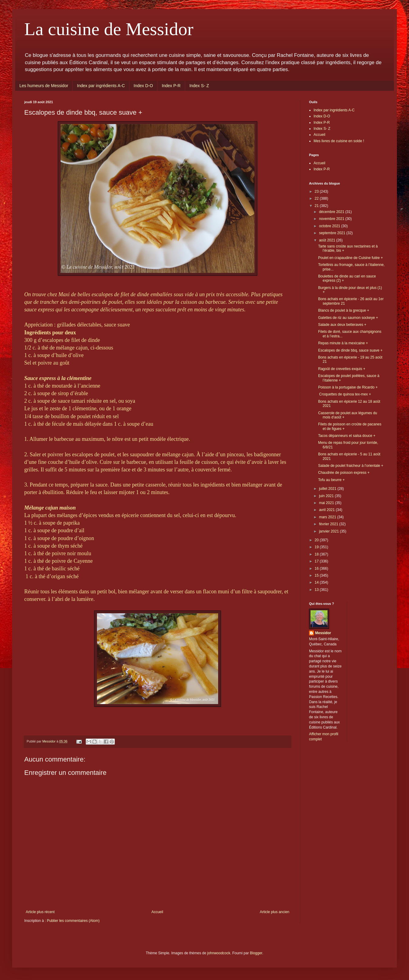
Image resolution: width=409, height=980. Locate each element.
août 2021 (328, 240)
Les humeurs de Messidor (44, 86)
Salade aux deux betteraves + (342, 325)
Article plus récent (40, 912)
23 (317, 192)
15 (317, 575)
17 (317, 561)
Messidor (323, 633)
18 (317, 554)
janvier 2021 (329, 531)
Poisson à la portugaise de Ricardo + (348, 387)
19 (317, 547)
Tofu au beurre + (331, 480)
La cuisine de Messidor (109, 29)
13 (317, 590)
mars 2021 (328, 517)
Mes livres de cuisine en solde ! (339, 141)
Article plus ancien (275, 912)
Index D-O (143, 86)
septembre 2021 (333, 233)
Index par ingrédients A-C (101, 86)
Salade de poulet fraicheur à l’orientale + (351, 466)
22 (317, 198)
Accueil (157, 912)
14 (317, 582)
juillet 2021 (328, 489)
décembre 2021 (332, 212)
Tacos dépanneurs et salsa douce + (347, 436)
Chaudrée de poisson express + (344, 473)
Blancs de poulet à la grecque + (344, 310)
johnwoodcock (219, 953)
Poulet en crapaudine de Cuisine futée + (351, 258)
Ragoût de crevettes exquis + (342, 369)
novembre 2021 (332, 219)
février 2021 (329, 524)
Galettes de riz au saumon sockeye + (348, 318)
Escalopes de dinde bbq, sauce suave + (350, 350)
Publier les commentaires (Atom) (73, 921)
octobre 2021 (330, 226)
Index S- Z (199, 86)
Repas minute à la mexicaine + (343, 343)
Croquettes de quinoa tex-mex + (344, 394)
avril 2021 (327, 510)
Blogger (256, 953)
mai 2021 (327, 503)
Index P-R (171, 86)
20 (317, 540)
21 (317, 206)
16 (317, 569)
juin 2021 (327, 496)
